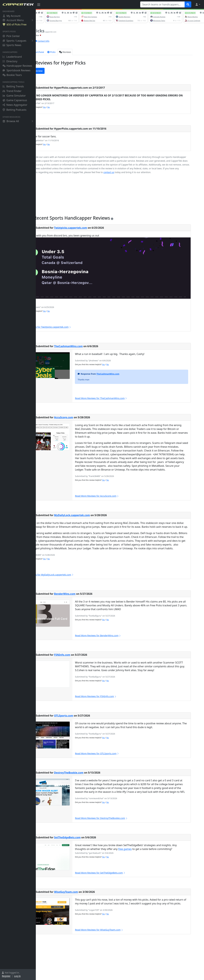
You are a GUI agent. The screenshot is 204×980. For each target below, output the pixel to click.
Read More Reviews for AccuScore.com (117, 503)
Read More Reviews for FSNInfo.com (116, 712)
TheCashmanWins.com (93, 350)
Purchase (62, 52)
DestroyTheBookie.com (93, 788)
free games (145, 868)
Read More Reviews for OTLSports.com (117, 769)
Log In (17, 976)
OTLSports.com (88, 731)
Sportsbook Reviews (16, 70)
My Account (12, 16)
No (73, 107)
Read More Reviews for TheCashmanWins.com (121, 402)
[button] (198, 4)
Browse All (18, 121)
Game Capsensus (15, 100)
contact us (195, 172)
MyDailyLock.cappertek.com (97, 523)
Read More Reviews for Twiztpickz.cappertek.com (68, 331)
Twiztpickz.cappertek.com (95, 232)
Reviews (90, 52)
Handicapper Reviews (17, 66)
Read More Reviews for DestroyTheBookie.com (121, 837)
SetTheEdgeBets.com (92, 856)
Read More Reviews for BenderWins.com (118, 651)
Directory (10, 61)
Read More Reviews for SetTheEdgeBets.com (120, 892)
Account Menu (18, 20)
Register (6, 976)
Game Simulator (14, 96)
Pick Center (11, 36)
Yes (69, 107)
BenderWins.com (89, 609)
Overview (46, 52)
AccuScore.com (88, 421)
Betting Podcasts (14, 110)
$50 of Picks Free (14, 24)
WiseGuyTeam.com (91, 911)
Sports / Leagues (18, 41)
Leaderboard (12, 57)
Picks (76, 52)
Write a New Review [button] (53, 71)
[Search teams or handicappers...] (162, 4)
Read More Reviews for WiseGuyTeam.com (119, 953)
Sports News (12, 45)
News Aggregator (15, 105)
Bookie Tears (12, 75)
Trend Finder (12, 91)
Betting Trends (13, 86)
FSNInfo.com (87, 670)
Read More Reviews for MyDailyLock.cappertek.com (69, 590)
